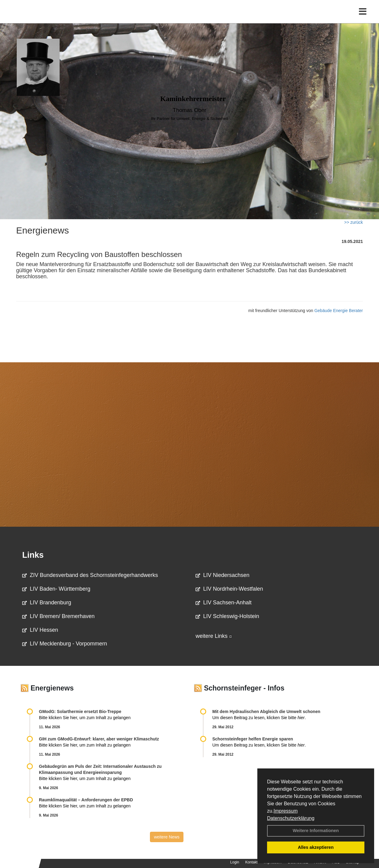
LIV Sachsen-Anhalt (224, 603)
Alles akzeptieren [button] (316, 847)
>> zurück (354, 222)
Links (33, 555)
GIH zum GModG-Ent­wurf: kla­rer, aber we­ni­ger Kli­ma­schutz (99, 739)
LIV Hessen (40, 630)
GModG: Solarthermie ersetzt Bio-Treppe (80, 712)
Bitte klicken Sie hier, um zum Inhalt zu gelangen (85, 718)
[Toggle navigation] (363, 18)
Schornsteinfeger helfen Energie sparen (253, 739)
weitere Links (214, 636)
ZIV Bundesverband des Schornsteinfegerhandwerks (90, 575)
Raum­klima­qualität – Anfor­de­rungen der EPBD (86, 800)
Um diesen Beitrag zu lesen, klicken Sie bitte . (259, 718)
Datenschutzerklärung (291, 818)
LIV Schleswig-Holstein (227, 616)
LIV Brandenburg (47, 603)
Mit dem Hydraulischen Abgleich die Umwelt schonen (266, 712)
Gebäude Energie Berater (339, 311)
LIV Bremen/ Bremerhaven (58, 616)
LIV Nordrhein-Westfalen (229, 589)
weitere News (167, 837)
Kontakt (251, 862)
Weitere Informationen (316, 831)
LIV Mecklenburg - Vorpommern (65, 644)
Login (235, 862)
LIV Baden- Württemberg (56, 589)
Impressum (285, 811)
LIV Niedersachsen (223, 575)
